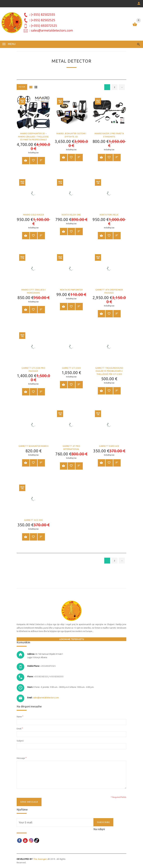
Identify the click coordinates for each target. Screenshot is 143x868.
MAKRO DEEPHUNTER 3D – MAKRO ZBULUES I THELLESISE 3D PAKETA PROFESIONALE (33, 137)
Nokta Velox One (71, 215)
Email (20, 728)
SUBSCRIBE (103, 822)
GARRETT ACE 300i (34, 520)
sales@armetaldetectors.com (46, 698)
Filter (22, 87)
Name (20, 716)
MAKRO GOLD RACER (34, 215)
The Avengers (32, 859)
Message (22, 758)
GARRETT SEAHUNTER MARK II (33, 446)
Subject (20, 741)
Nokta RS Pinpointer (71, 290)
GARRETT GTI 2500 (71, 368)
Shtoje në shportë (26, 160)
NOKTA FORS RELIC (109, 215)
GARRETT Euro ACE (109, 446)
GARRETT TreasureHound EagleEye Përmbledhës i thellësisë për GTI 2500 (109, 371)
